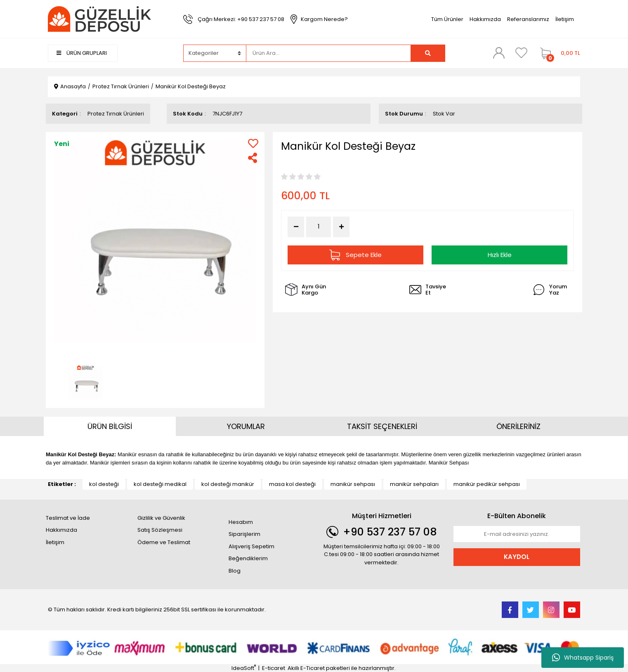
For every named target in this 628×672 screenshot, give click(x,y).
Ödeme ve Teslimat (164, 542)
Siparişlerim (244, 534)
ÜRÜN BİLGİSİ (110, 426)
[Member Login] (499, 53)
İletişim (565, 19)
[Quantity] (319, 227)
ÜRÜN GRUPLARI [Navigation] (82, 53)
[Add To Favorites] (253, 143)
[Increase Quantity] (341, 227)
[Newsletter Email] (517, 534)
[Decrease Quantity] (296, 227)
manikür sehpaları (414, 484)
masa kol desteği (292, 484)
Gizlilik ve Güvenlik (161, 518)
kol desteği (104, 484)
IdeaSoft (244, 668)
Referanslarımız (528, 19)
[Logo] (99, 19)
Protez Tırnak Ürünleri (116, 114)
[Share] (253, 158)
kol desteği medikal (160, 484)
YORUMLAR (246, 426)
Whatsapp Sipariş (583, 658)
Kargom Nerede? (324, 19)
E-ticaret (274, 668)
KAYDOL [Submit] (517, 557)
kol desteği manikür (228, 484)
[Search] (328, 53)
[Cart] (558, 53)
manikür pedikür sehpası (487, 484)
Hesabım (241, 522)
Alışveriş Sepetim (251, 546)
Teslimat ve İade (68, 518)
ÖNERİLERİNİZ (518, 426)
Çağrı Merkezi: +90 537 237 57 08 (241, 19)
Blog (235, 571)
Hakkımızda (485, 19)
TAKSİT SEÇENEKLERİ (382, 426)
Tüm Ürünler (447, 19)
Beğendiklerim (248, 558)
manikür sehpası (353, 484)
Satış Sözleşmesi (160, 530)
